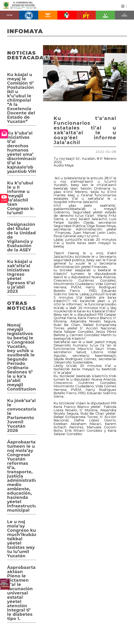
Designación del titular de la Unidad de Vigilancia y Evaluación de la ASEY (21, 237)
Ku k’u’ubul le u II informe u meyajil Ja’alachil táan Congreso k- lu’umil (21, 198)
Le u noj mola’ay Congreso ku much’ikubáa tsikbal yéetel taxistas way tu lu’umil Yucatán (22, 539)
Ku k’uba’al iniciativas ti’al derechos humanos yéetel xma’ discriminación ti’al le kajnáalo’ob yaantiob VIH (22, 152)
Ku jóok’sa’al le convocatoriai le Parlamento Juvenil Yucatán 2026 (22, 415)
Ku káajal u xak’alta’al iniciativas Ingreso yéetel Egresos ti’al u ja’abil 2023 (21, 276)
